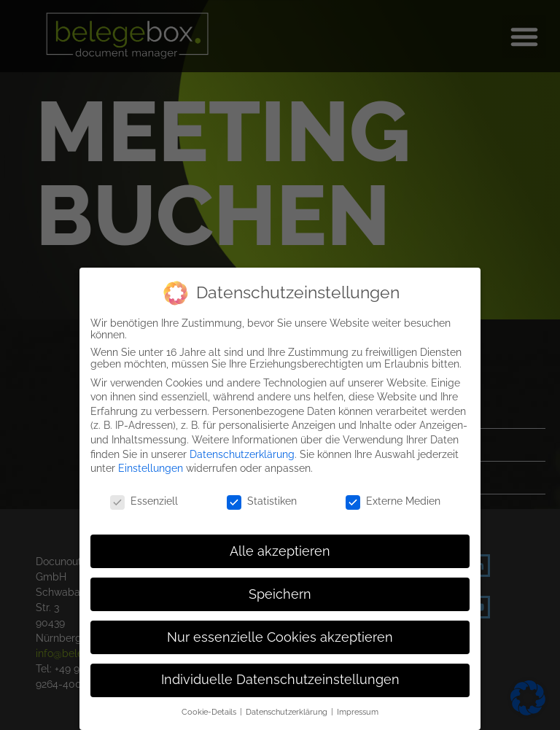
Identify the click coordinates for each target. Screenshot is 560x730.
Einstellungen (151, 465)
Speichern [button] (280, 591)
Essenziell (144, 497)
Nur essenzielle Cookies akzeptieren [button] (280, 634)
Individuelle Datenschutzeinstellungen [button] (280, 677)
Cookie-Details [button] (210, 708)
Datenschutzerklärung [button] (288, 708)
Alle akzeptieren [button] (280, 548)
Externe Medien (393, 497)
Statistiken (262, 497)
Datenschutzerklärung (242, 451)
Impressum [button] (358, 708)
